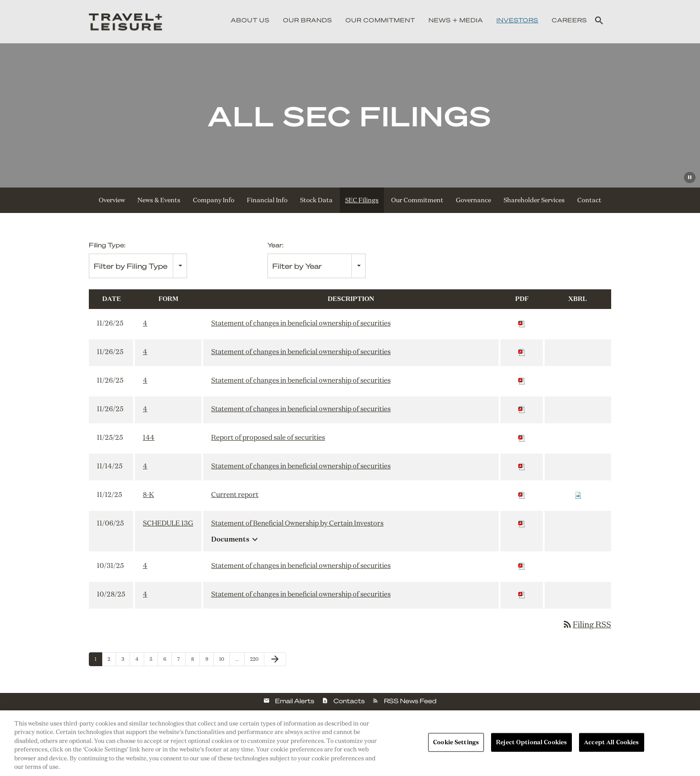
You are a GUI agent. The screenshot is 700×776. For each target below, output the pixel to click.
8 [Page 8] (195, 661)
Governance (473, 200)
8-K (148, 494)
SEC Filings (362, 200)
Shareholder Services (534, 200)
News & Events (159, 200)
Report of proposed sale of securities (268, 437)
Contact (589, 200)
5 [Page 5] (154, 661)
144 (149, 437)
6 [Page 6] (167, 661)
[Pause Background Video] (690, 177)
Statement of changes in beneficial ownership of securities (301, 323)
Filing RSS (587, 624)
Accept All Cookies (611, 742)
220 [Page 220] (255, 661)
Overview (112, 200)
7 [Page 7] (181, 661)
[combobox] (138, 266)
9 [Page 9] (209, 661)
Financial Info (267, 200)
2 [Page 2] (112, 661)
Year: (275, 245)
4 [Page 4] (140, 661)
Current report (235, 494)
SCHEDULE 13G (168, 523)
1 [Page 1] (98, 661)
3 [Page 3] (125, 661)
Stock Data (316, 200)
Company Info (214, 200)
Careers (569, 20)
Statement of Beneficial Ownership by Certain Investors (297, 523)
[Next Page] (275, 659)
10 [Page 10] (224, 661)
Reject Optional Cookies (531, 742)
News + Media (456, 20)
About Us (250, 20)
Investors (517, 20)
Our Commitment (380, 20)
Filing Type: (107, 245)
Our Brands (308, 20)
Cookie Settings (456, 742)
